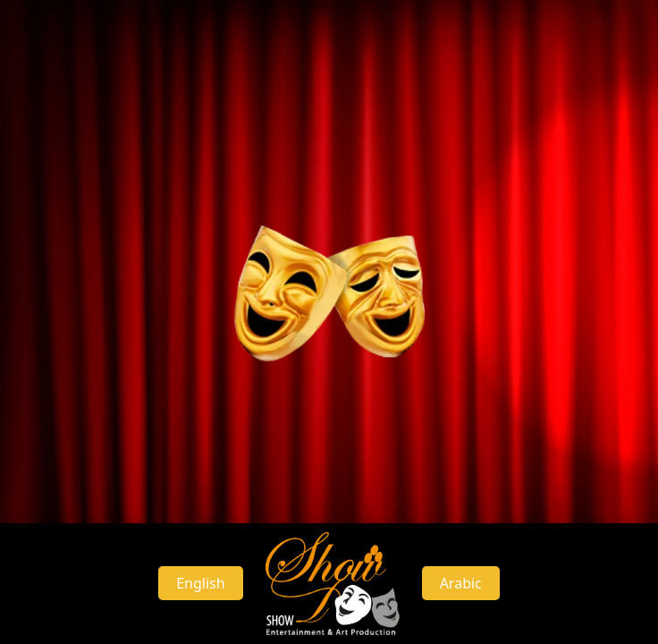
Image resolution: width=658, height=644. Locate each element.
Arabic (461, 583)
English (200, 583)
